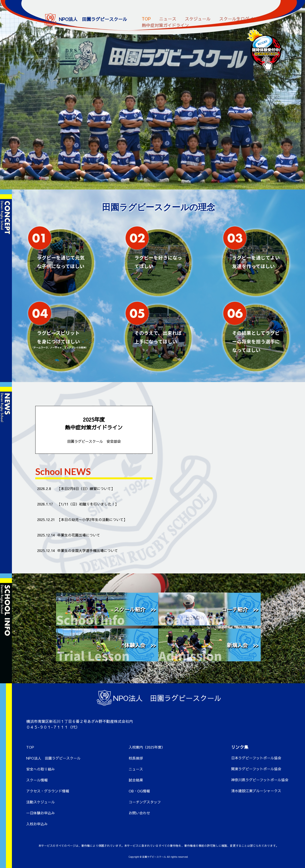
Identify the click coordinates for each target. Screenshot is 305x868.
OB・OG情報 (139, 791)
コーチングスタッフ (145, 802)
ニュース (168, 17)
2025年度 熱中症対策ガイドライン (94, 430)
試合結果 (136, 780)
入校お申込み (37, 824)
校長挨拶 (136, 758)
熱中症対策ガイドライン (165, 24)
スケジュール (198, 17)
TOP (146, 17)
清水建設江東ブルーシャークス (256, 791)
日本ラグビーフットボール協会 (256, 758)
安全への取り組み (41, 769)
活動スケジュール (41, 802)
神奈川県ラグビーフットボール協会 (260, 780)
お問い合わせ (139, 813)
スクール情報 (37, 780)
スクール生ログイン (239, 17)
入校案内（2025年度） (147, 747)
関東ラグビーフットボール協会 (256, 769)
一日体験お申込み (41, 813)
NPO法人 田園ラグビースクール (53, 758)
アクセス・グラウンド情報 (48, 791)
